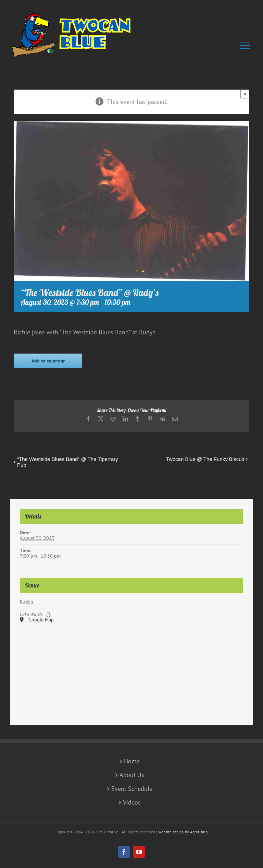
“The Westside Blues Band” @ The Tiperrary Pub (68, 462)
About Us (132, 775)
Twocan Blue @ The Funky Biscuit (205, 459)
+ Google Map (39, 620)
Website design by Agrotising (183, 832)
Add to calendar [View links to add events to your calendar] (48, 361)
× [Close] (245, 94)
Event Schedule (132, 789)
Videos (132, 802)
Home (132, 761)
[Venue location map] (131, 663)
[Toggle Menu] (246, 46)
